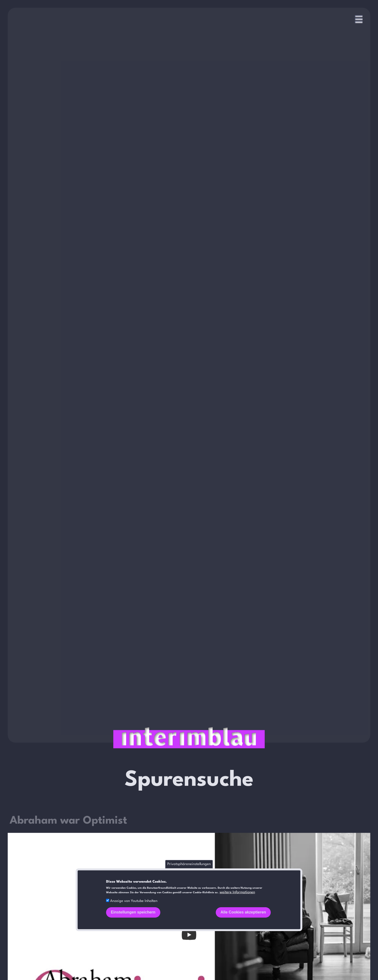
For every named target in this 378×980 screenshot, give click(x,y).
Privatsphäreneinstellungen (189, 864)
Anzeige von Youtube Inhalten (134, 901)
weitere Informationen (237, 892)
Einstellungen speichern (133, 912)
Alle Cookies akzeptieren (243, 912)
